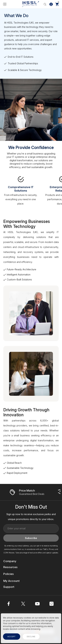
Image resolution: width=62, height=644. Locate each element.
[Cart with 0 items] (57, 4)
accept (12, 637)
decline (31, 637)
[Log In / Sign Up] (51, 4)
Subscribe (31, 538)
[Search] (45, 4)
